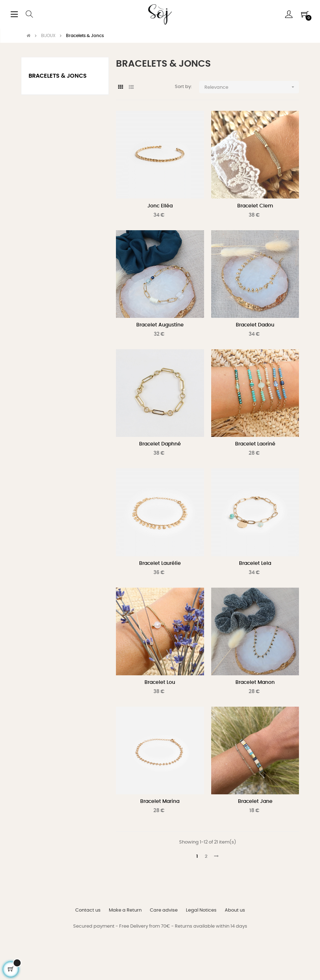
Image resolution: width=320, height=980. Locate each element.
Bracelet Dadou (255, 325)
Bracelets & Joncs (58, 76)
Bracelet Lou (160, 682)
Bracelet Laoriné (255, 444)
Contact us (88, 910)
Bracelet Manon (255, 682)
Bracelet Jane (255, 801)
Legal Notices (201, 910)
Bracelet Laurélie (160, 563)
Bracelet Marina (160, 801)
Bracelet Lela (255, 563)
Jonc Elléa (160, 206)
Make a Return (125, 910)
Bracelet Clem (255, 206)
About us (235, 910)
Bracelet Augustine (160, 325)
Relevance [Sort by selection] (252, 87)
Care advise (164, 910)
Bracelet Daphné (160, 444)
